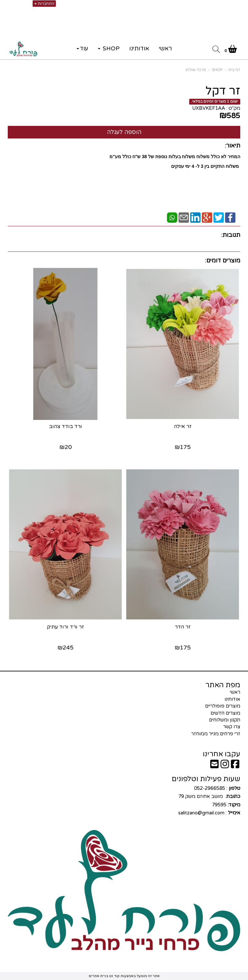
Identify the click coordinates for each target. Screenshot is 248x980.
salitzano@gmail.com (201, 813)
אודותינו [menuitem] (139, 48)
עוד (82, 48)
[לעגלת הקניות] (231, 50)
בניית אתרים (98, 976)
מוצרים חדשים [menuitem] (225, 713)
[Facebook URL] (235, 766)
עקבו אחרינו (222, 754)
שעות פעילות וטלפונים (206, 779)
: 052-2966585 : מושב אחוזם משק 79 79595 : (209, 801)
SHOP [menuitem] (109, 48)
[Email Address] (214, 766)
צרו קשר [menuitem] (232, 727)
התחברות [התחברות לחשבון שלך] (44, 4)
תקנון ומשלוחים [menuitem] (225, 720)
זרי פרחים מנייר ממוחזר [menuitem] (216, 734)
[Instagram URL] (225, 766)
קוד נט (114, 976)
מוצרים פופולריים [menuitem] (223, 706)
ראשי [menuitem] (165, 48)
